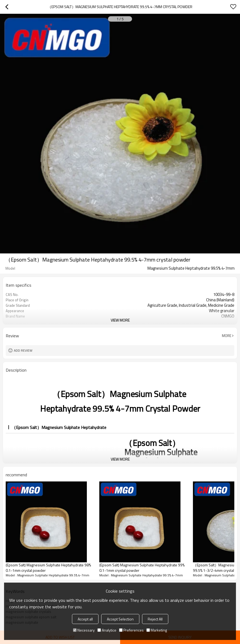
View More (120, 320)
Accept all (85, 619)
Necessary (84, 630)
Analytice (107, 630)
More (227, 336)
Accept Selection (120, 619)
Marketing (157, 630)
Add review (23, 350)
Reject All (155, 619)
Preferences (131, 630)
